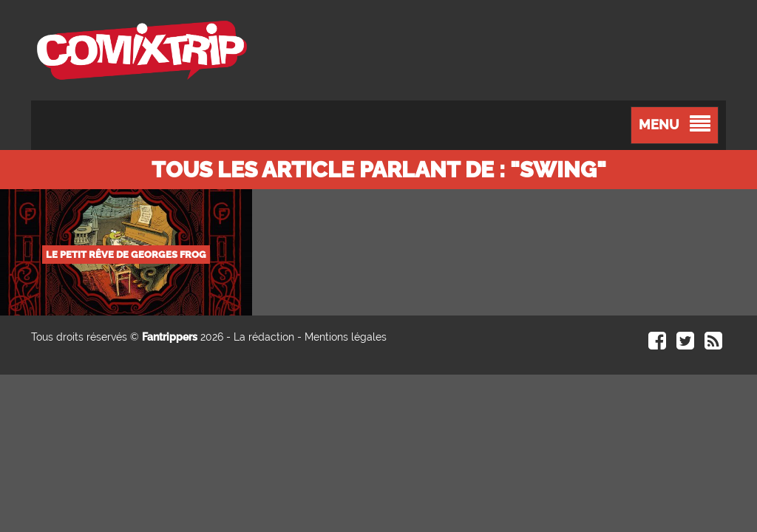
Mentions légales (346, 337)
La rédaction (264, 337)
